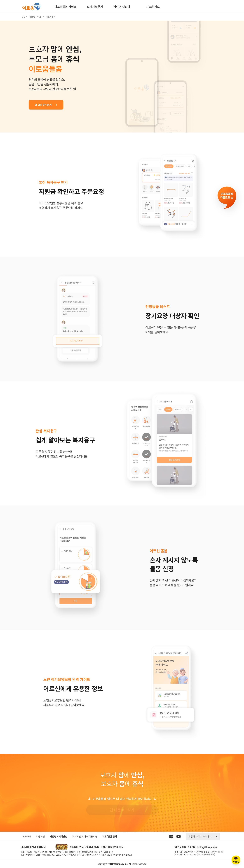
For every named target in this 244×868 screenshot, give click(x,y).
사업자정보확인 (69, 852)
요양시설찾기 (95, 7)
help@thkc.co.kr (207, 847)
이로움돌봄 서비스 (65, 7)
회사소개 (27, 836)
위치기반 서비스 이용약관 (85, 836)
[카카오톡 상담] (236, 860)
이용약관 (40, 836)
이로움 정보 (153, 7)
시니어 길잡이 (122, 7)
